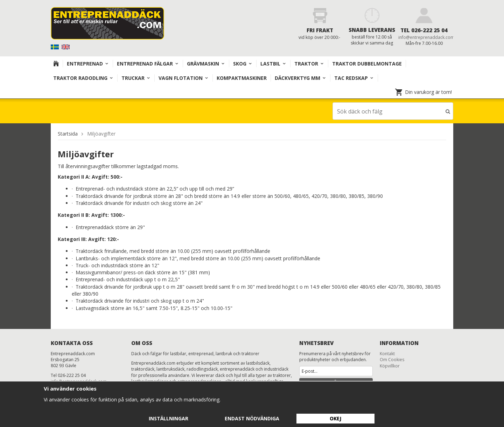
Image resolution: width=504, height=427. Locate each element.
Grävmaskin (206, 64)
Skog (243, 64)
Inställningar (169, 418)
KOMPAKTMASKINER (242, 78)
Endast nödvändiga (252, 418)
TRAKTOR (309, 64)
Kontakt (387, 353)
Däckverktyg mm (300, 78)
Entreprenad (88, 64)
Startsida (68, 133)
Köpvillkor (390, 366)
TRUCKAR (136, 78)
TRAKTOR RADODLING (83, 78)
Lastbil (273, 64)
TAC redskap (354, 78)
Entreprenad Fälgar (148, 64)
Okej (335, 418)
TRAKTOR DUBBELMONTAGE (367, 64)
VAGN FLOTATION (184, 78)
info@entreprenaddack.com (426, 37)
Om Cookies (392, 359)
